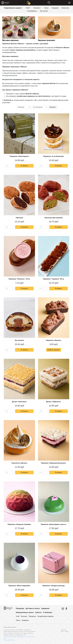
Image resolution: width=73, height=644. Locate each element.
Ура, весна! (44, 11)
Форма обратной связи (10, 627)
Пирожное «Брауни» (54, 340)
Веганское (65, 8)
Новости (38, 612)
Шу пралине (19, 340)
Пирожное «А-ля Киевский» (54, 156)
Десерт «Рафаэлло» (54, 402)
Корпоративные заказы (25, 612)
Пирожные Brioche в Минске (13, 44)
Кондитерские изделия (13, 8)
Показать (53, 107)
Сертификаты (32, 11)
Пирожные (32, 616)
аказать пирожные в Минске (17, 90)
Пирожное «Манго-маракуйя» (19, 586)
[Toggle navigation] (69, 3)
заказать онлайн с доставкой (37, 44)
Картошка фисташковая (54, 218)
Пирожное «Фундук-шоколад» (54, 586)
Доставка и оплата (33, 608)
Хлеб (28, 8)
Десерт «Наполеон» (19, 402)
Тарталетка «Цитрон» (19, 463)
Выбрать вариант (54, 350)
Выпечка (37, 8)
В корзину (24, 166)
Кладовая (55, 8)
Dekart (67, 631)
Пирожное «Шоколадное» (19, 156)
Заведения (45, 608)
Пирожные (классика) (46, 40)
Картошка (19, 218)
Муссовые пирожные (10, 40)
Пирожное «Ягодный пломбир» (19, 524)
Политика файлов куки (9, 640)
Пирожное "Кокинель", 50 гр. (19, 279)
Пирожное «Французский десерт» (54, 463)
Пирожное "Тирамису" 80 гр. (54, 279)
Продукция (20, 608)
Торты (46, 8)
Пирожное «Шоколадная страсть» (54, 524)
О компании (48, 612)
